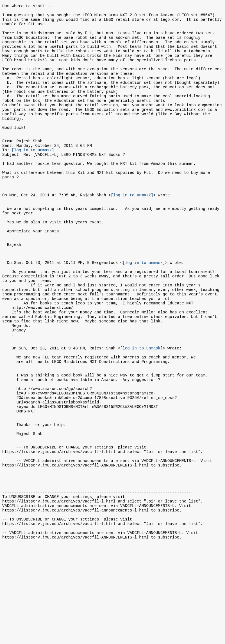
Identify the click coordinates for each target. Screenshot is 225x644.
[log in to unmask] (33, 178)
